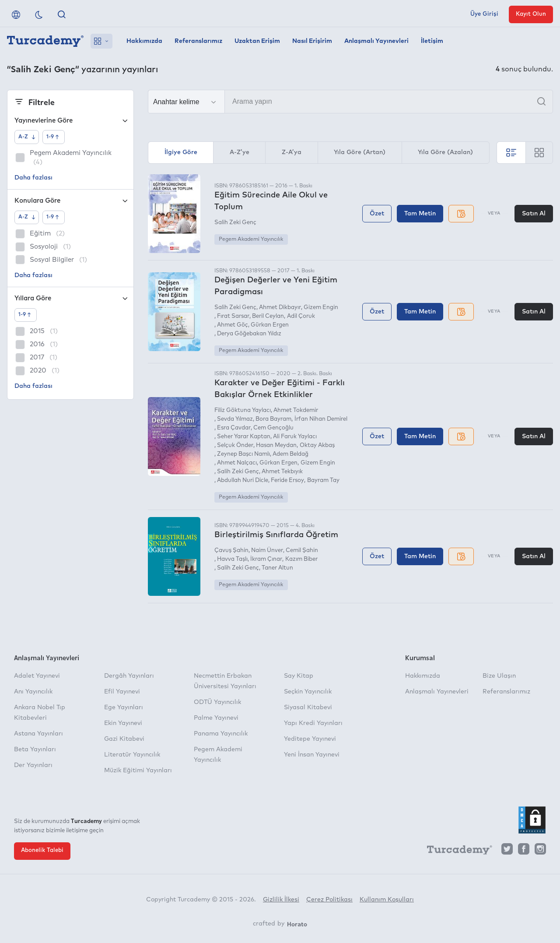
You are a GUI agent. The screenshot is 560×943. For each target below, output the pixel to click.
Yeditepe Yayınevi (310, 739)
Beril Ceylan (268, 316)
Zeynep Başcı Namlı (243, 454)
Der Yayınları (33, 765)
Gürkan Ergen (270, 325)
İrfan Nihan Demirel (321, 419)
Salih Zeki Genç (235, 223)
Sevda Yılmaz (235, 419)
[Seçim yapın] (186, 102)
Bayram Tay (323, 480)
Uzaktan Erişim (257, 41)
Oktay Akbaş (317, 445)
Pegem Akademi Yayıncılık (251, 239)
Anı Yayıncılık (33, 692)
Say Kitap (299, 676)
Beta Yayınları (35, 749)
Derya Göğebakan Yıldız (249, 334)
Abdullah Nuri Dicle (243, 480)
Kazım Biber (301, 559)
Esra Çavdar (234, 428)
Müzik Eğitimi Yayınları (138, 771)
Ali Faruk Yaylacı (295, 437)
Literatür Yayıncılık (132, 755)
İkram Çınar (266, 559)
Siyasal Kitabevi (308, 707)
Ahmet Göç (233, 325)
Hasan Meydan (276, 445)
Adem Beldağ (290, 454)
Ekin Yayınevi (123, 723)
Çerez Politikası (329, 900)
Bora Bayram (273, 419)
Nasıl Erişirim (312, 41)
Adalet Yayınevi (37, 676)
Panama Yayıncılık (221, 734)
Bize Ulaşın (499, 676)
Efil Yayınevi (122, 692)
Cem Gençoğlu (273, 428)
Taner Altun (277, 568)
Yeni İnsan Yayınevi (312, 755)
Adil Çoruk (301, 316)
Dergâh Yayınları (129, 676)
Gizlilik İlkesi (281, 900)
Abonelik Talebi (42, 850)
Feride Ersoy (287, 480)
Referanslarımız (198, 41)
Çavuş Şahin (231, 551)
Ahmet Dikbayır (280, 308)
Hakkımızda (144, 41)
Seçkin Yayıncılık (308, 692)
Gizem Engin (321, 308)
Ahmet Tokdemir (296, 410)
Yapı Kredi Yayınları (313, 723)
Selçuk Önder (235, 445)
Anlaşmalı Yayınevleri (376, 41)
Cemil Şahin (302, 551)
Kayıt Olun (531, 14)
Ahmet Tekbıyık (282, 472)
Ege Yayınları (124, 707)
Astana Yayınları (38, 734)
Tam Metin (420, 214)
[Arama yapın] (350, 102)
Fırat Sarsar (233, 316)
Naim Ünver (267, 551)
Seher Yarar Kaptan (244, 437)
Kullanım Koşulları (387, 900)
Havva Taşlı (232, 559)
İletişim (432, 41)
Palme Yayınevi (216, 718)
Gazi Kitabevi (124, 739)
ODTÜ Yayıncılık (217, 702)
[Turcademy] (455, 851)
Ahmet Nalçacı (237, 463)
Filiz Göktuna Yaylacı (243, 410)
